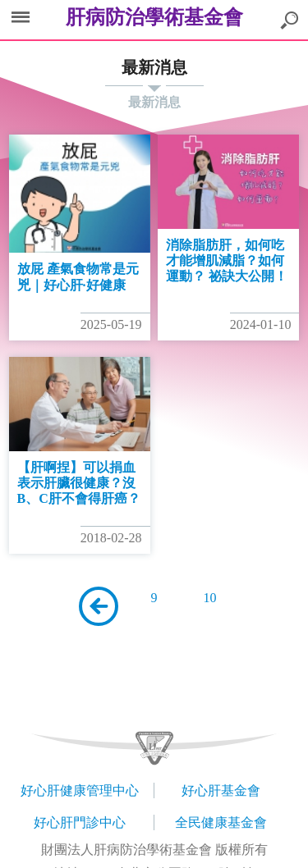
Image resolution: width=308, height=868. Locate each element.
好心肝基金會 (221, 790)
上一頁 (99, 606)
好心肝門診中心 (80, 822)
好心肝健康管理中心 (80, 790)
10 (210, 598)
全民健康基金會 (221, 822)
